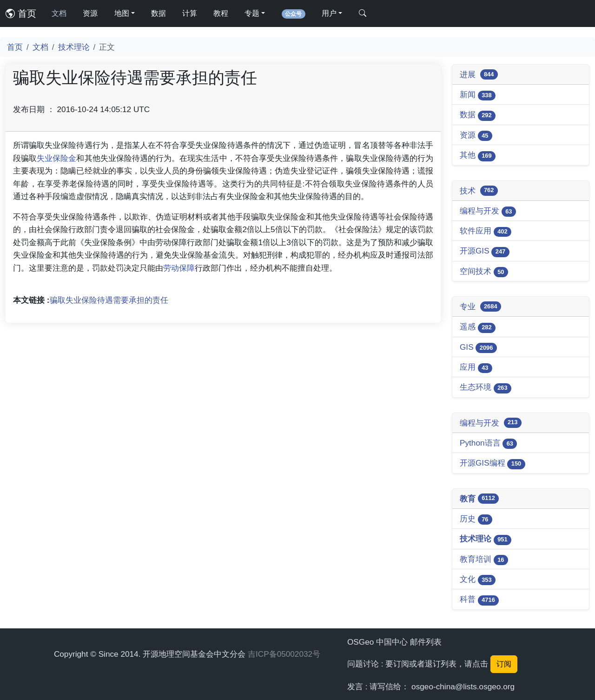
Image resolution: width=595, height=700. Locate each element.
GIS (478, 348)
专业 (480, 307)
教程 (221, 13)
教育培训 (484, 560)
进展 (479, 74)
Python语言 (488, 443)
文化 (478, 580)
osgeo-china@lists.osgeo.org (463, 687)
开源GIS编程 (493, 463)
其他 (478, 156)
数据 (159, 13)
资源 (90, 13)
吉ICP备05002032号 (284, 654)
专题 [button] (252, 13)
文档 (59, 13)
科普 (479, 600)
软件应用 (486, 231)
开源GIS (485, 251)
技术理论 (74, 47)
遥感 (478, 327)
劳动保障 (179, 268)
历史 (476, 519)
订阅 (504, 664)
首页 (21, 13)
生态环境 (486, 388)
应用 (476, 368)
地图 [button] (122, 13)
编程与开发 (488, 211)
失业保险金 (56, 158)
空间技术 (484, 272)
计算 (190, 13)
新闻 (478, 95)
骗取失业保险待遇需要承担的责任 (109, 300)
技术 (479, 191)
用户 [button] (329, 13)
